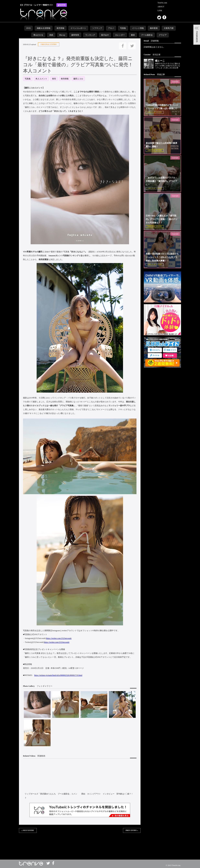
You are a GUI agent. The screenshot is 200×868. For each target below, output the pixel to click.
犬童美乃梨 (169, 28)
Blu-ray (62, 35)
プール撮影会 (147, 35)
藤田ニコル (78, 79)
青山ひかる (38, 35)
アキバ (111, 28)
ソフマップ (97, 28)
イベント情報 (138, 28)
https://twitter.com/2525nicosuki (59, 638)
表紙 (51, 35)
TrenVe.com (162, 3)
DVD (29, 28)
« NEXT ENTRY (28, 830)
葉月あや (105, 35)
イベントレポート (78, 28)
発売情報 (60, 28)
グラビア (163, 35)
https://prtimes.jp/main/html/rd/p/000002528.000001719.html (58, 675)
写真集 (123, 28)
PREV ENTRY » (132, 830)
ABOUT (161, 7)
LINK (160, 11)
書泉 (133, 35)
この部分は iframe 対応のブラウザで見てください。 (80, 843)
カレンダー (120, 35)
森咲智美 (75, 35)
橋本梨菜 (154, 28)
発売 (54, 79)
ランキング (90, 35)
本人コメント (41, 79)
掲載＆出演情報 (44, 28)
